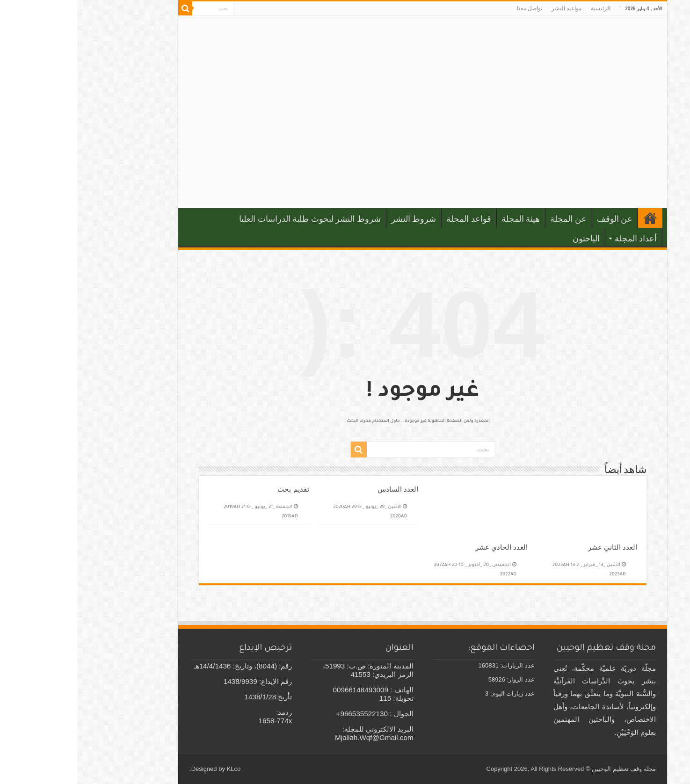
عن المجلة (491, 219)
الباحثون (508, 239)
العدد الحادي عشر (424, 547)
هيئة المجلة (443, 219)
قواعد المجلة (391, 219)
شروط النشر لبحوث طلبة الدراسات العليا (232, 219)
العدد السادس (320, 489)
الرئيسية (523, 8)
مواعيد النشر (489, 8)
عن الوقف (537, 219)
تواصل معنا (452, 8)
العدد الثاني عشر (535, 547)
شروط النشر (336, 219)
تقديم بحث (215, 489)
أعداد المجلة (558, 239)
